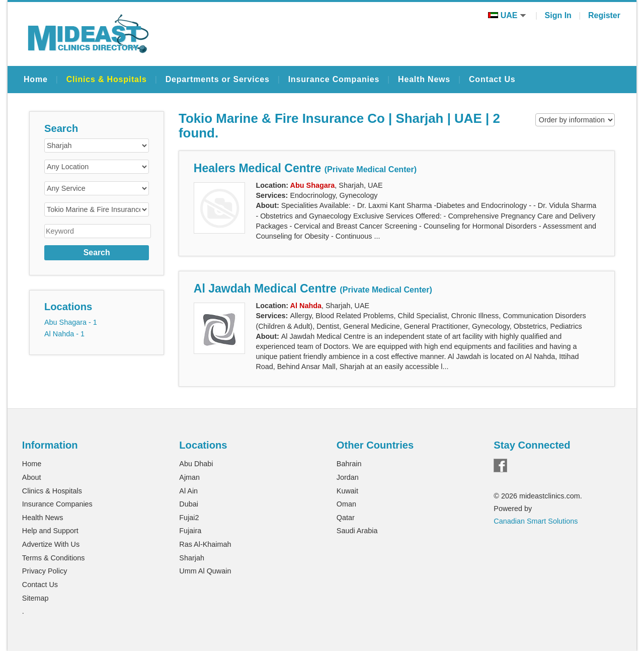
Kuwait (347, 491)
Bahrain (349, 464)
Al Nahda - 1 (64, 334)
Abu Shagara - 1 (71, 322)
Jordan (348, 477)
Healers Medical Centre (305, 168)
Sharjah (192, 558)
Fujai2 (189, 518)
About (32, 477)
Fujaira (190, 531)
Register (604, 15)
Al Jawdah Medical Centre (313, 288)
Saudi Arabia (357, 531)
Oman (346, 504)
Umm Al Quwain (205, 571)
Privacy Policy (45, 571)
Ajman (189, 477)
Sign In (558, 15)
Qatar (346, 518)
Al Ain (188, 491)
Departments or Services (218, 79)
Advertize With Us (51, 544)
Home (36, 79)
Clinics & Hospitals (107, 79)
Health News (424, 79)
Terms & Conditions (54, 558)
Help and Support (50, 531)
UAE (507, 15)
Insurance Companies (334, 79)
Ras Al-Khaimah (205, 544)
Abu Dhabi (196, 464)
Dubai (189, 504)
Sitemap (35, 598)
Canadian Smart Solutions (536, 521)
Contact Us (492, 79)
